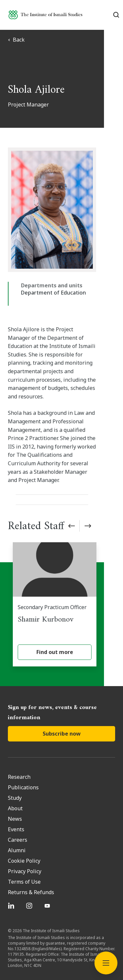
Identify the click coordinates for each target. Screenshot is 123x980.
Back (16, 40)
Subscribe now (62, 713)
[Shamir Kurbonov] (64, 582)
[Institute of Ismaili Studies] (45, 15)
